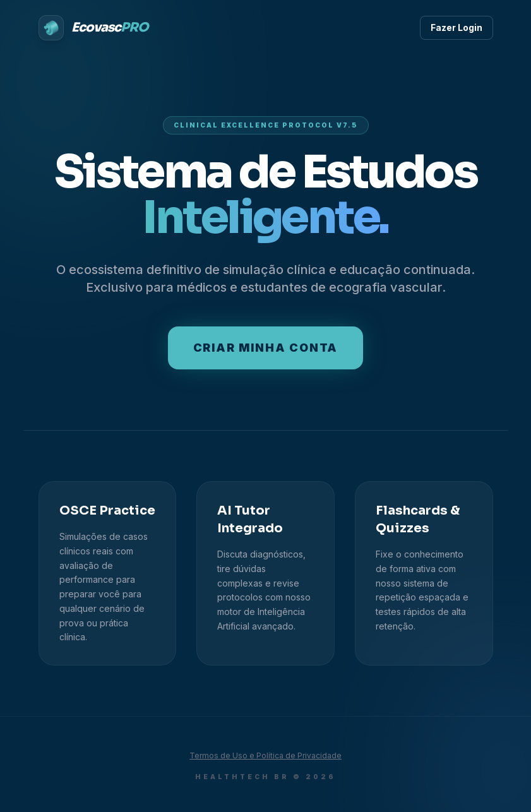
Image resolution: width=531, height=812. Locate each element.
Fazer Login (456, 27)
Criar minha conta (266, 348)
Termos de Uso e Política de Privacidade (265, 755)
